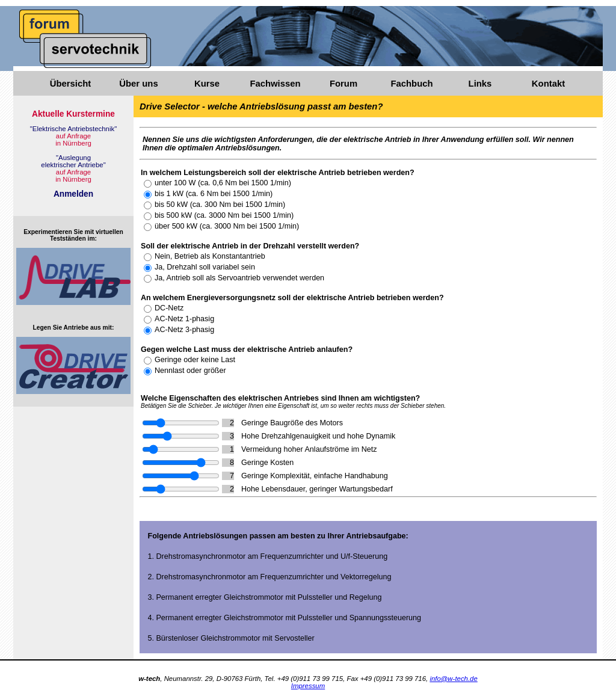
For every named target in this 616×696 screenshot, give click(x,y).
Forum (343, 84)
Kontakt (548, 84)
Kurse (207, 84)
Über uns (138, 84)
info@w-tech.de (453, 679)
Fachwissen (275, 84)
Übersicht (70, 84)
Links (480, 84)
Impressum (308, 686)
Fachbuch (411, 84)
